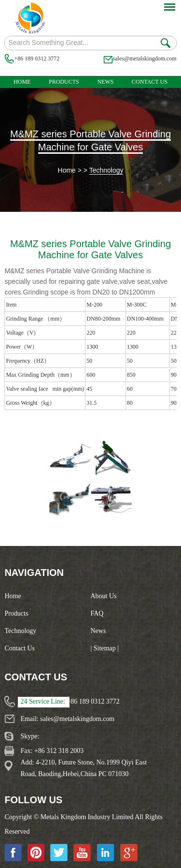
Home (22, 82)
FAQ (97, 613)
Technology (106, 170)
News (105, 82)
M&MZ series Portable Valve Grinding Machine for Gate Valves (90, 140)
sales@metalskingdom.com (145, 59)
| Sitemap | (105, 648)
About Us (104, 596)
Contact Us (150, 82)
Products (64, 82)
